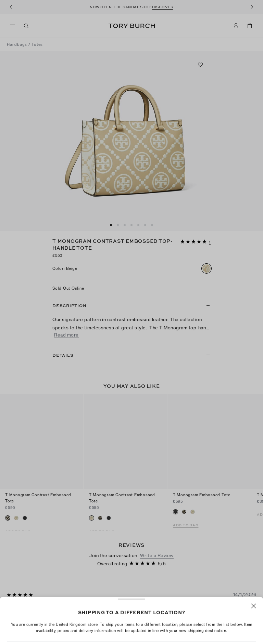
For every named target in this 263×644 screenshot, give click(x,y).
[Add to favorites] (200, 65)
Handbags (17, 44)
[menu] (14, 26)
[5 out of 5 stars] (194, 242)
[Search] (26, 26)
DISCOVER (163, 7)
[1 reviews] (210, 242)
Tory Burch (132, 26)
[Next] (252, 7)
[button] (196, 241)
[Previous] (11, 7)
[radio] (206, 268)
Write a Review (157, 531)
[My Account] (236, 26)
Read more (66, 335)
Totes (37, 44)
